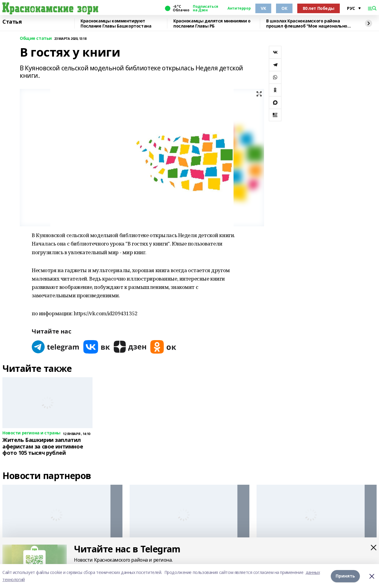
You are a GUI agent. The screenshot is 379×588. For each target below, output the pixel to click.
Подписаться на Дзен (205, 8)
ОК (284, 8)
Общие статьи (36, 38)
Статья (12, 22)
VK (263, 8)
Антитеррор (239, 8)
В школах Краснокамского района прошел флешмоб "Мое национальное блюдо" (308, 24)
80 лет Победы (319, 8)
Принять (345, 576)
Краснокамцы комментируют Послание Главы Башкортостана (116, 24)
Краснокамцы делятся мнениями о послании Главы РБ (212, 24)
